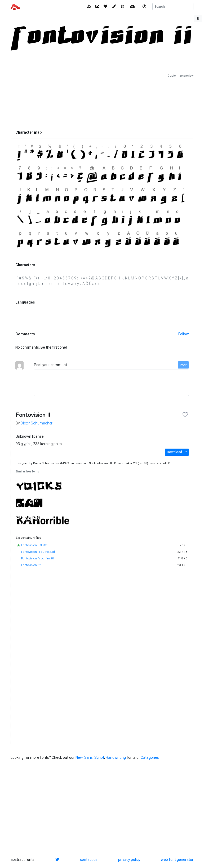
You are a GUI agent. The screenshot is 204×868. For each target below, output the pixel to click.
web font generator (177, 860)
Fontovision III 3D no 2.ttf (38, 552)
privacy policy (129, 860)
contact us (89, 860)
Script (99, 757)
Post (183, 365)
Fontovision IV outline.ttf (38, 558)
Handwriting (116, 757)
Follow (184, 334)
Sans (88, 757)
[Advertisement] (102, 103)
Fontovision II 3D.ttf (34, 545)
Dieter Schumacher (37, 423)
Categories (150, 757)
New (79, 757)
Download (174, 452)
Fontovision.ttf (31, 565)
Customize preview (181, 76)
